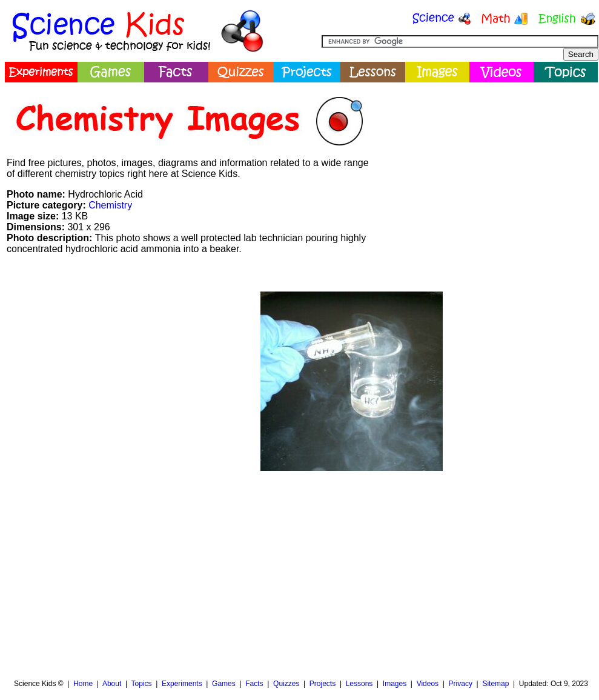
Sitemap (495, 684)
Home (83, 684)
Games (224, 684)
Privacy (461, 684)
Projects (323, 684)
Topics (141, 684)
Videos (428, 684)
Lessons (359, 684)
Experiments (182, 684)
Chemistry (110, 205)
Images (395, 684)
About (112, 684)
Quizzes (286, 684)
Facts (254, 684)
